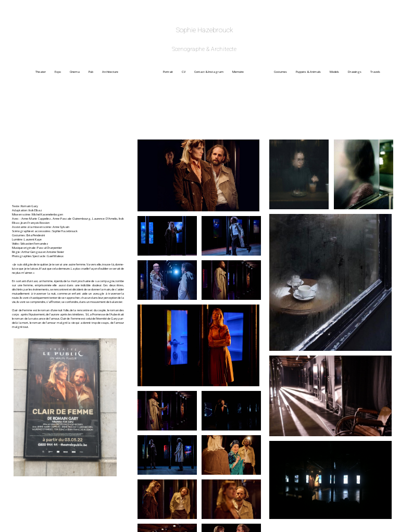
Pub (95, 72)
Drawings (359, 72)
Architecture (132, 72)
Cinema (79, 72)
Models (338, 72)
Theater (45, 72)
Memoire (253, 72)
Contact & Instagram (213, 72)
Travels (375, 72)
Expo (62, 72)
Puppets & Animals (312, 72)
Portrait (172, 72)
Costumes (284, 72)
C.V (187, 72)
